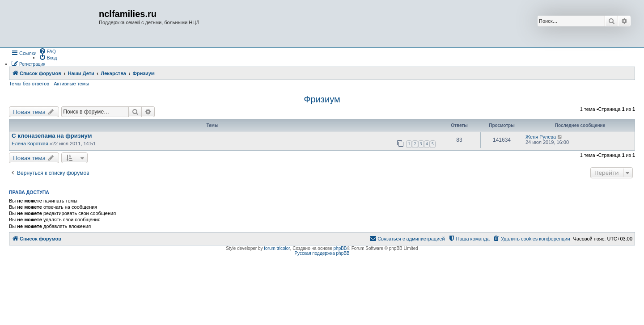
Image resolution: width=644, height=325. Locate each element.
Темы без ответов (29, 84)
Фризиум (322, 99)
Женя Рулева (541, 137)
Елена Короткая (30, 144)
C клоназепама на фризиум (52, 136)
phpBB (340, 248)
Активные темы (71, 84)
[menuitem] (47, 51)
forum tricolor (277, 248)
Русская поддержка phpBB (322, 253)
